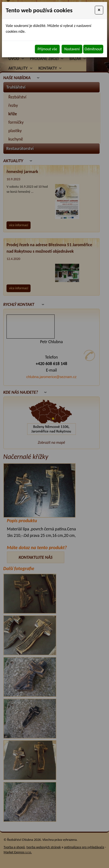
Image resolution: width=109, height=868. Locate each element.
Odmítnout (93, 49)
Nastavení (72, 49)
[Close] (99, 10)
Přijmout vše (47, 49)
